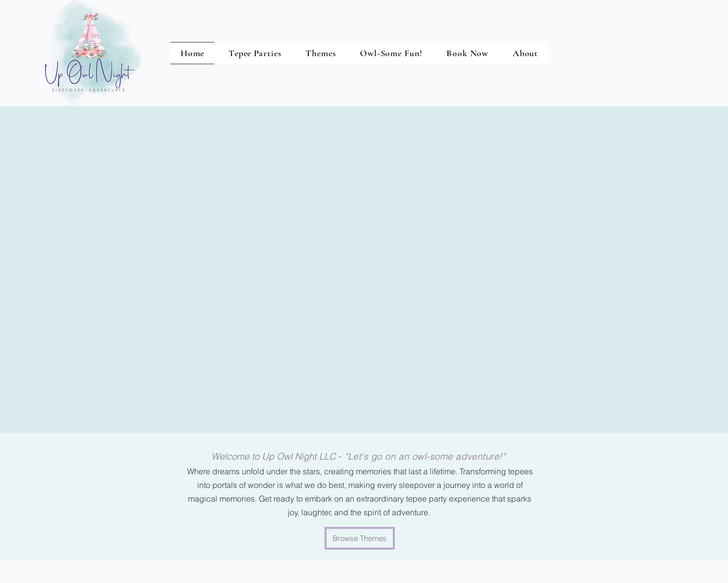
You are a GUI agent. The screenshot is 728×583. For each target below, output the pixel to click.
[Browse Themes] (360, 538)
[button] (391, 53)
